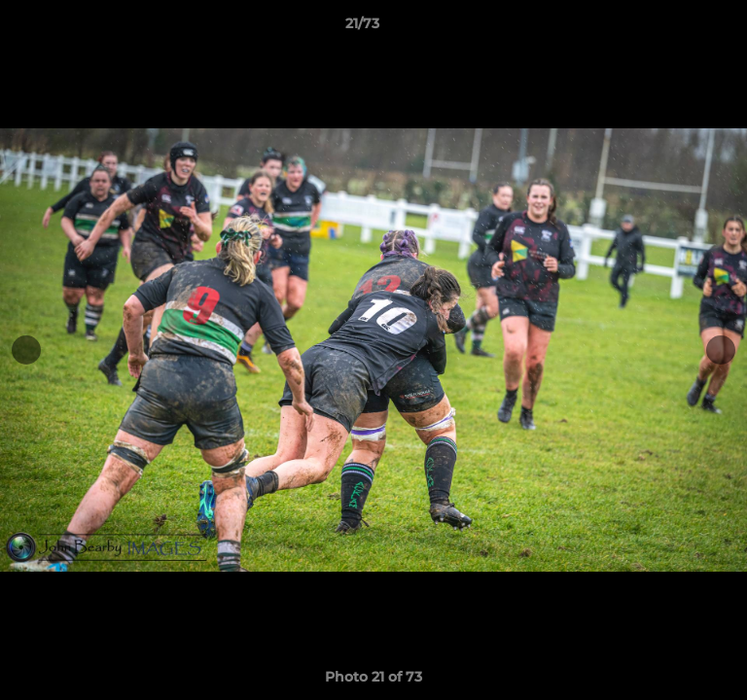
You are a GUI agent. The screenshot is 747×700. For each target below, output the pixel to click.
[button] (677, 28)
